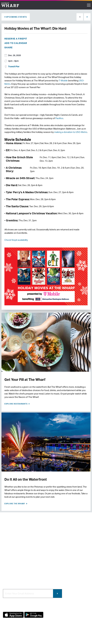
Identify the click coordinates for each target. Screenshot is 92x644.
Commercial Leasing (58, 560)
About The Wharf (12, 550)
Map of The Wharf (12, 570)
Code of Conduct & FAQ (15, 574)
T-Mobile (63, 81)
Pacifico (59, 118)
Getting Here (10, 565)
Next (87, 17)
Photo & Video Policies (59, 565)
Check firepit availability (16, 240)
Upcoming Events (16, 17)
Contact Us (9, 555)
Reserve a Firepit (16, 39)
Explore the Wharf (15, 504)
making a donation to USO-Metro (71, 132)
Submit (57, 594)
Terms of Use (24, 635)
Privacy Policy (9, 635)
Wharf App (53, 570)
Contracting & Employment (62, 555)
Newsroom (9, 560)
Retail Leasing (55, 550)
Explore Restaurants (16, 404)
